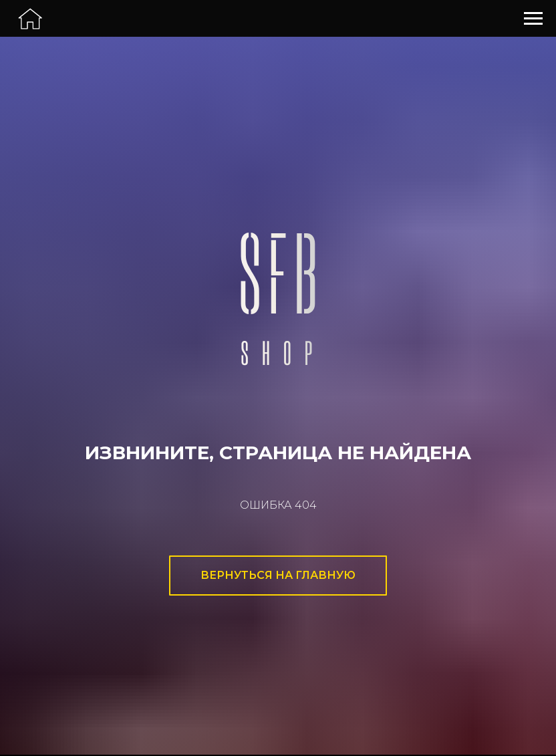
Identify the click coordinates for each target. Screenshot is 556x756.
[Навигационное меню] (533, 19)
